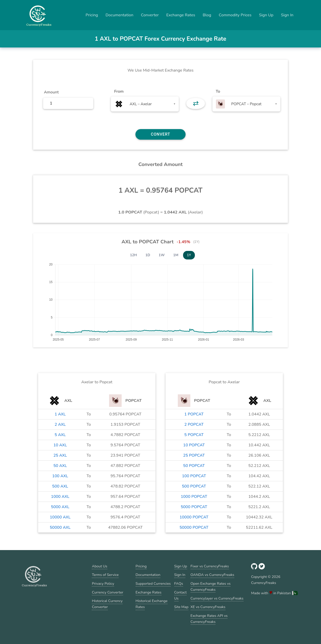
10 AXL (60, 445)
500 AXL (60, 486)
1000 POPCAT (194, 497)
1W (162, 255)
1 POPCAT (194, 414)
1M (176, 255)
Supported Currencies (153, 583)
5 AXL (60, 435)
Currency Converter (107, 592)
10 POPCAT (194, 445)
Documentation (119, 15)
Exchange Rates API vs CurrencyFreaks (209, 619)
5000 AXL (60, 507)
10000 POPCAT (194, 517)
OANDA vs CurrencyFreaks (212, 575)
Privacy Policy (103, 583)
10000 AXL (60, 517)
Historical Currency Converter (107, 604)
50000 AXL (60, 527)
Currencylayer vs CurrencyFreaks (217, 598)
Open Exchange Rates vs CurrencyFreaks (211, 586)
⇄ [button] (196, 103)
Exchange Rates (181, 15)
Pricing (92, 15)
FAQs (179, 583)
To (218, 91)
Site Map (181, 607)
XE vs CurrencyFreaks (208, 607)
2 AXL (60, 424)
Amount (51, 92)
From (119, 91)
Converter (150, 15)
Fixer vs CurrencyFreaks (210, 566)
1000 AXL (60, 497)
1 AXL (60, 414)
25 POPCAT (194, 455)
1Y (189, 255)
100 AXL (60, 476)
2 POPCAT (194, 424)
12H (133, 255)
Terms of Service (105, 575)
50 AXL (60, 466)
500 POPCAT (194, 486)
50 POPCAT (194, 466)
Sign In (287, 15)
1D (148, 255)
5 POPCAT (194, 435)
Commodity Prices (235, 15)
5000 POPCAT (194, 507)
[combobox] (145, 104)
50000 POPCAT (194, 527)
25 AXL (60, 455)
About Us (99, 566)
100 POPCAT (194, 476)
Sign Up (266, 15)
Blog (207, 15)
